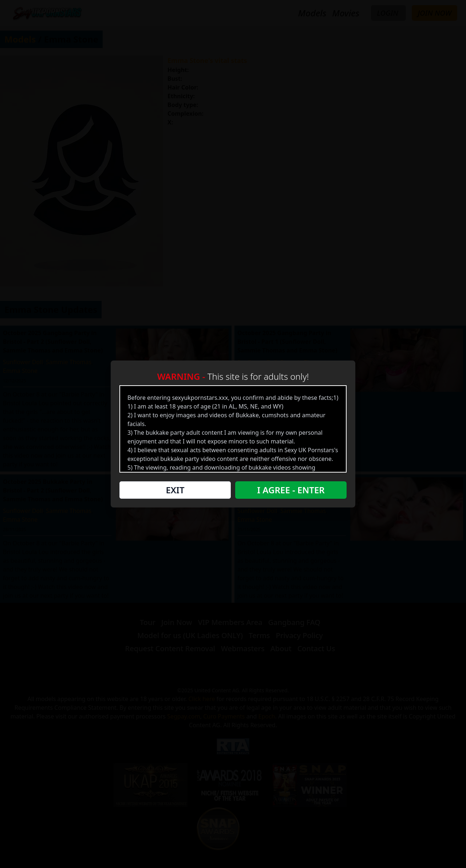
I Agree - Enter (291, 490)
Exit (175, 490)
